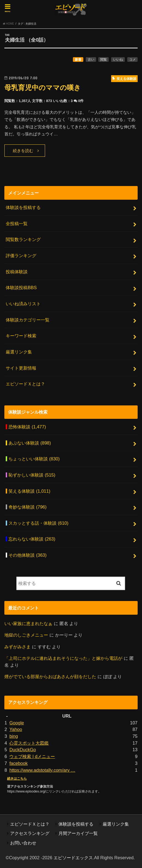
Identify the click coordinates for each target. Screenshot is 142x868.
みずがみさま (17, 647)
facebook (18, 763)
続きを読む (23, 151)
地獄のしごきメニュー (26, 635)
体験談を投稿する (23, 207)
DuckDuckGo (23, 750)
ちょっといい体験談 (34, 459)
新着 (78, 60)
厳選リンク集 (19, 352)
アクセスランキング (30, 833)
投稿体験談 (17, 272)
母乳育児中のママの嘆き (43, 88)
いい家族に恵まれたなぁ (28, 623)
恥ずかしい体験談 (32, 475)
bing (14, 736)
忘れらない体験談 (32, 539)
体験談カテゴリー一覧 (28, 320)
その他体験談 (27, 555)
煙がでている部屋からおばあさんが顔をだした (50, 677)
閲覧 (103, 60)
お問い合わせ (23, 843)
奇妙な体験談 (27, 507)
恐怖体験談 (27, 427)
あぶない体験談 (30, 443)
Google (17, 723)
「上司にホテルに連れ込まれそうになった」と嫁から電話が (63, 658)
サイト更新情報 (21, 368)
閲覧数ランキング (23, 239)
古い (91, 60)
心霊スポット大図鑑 (29, 743)
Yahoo (16, 729)
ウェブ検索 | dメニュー (32, 756)
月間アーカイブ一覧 (78, 833)
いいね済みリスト (23, 304)
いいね (118, 60)
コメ (132, 60)
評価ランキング (21, 256)
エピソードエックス (73, 858)
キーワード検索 (21, 336)
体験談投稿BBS (21, 288)
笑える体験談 (29, 491)
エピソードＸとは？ (25, 384)
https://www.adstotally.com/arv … (42, 770)
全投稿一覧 (17, 223)
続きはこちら (17, 779)
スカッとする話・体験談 (38, 523)
